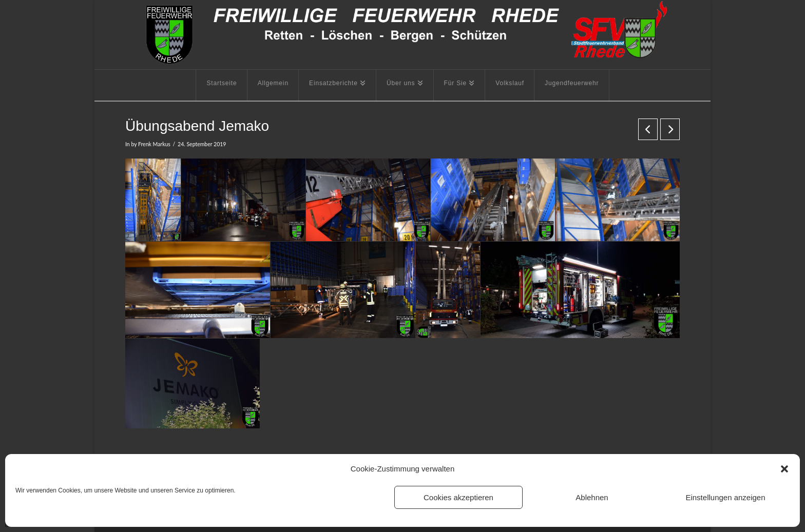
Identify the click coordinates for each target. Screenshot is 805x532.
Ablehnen (592, 497)
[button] (784, 469)
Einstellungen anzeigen (725, 497)
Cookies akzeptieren (458, 497)
